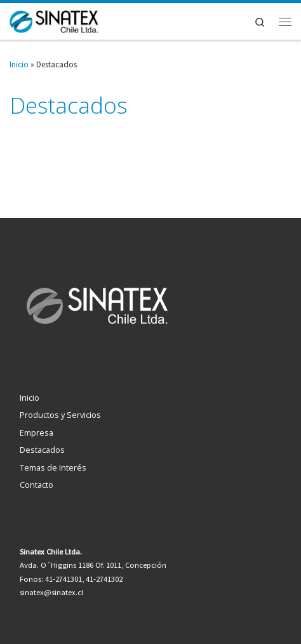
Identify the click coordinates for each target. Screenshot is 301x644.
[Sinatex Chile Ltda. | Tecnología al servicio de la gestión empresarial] (54, 20)
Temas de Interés (53, 467)
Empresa (37, 433)
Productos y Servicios (60, 415)
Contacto (37, 485)
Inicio (19, 64)
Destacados (42, 450)
